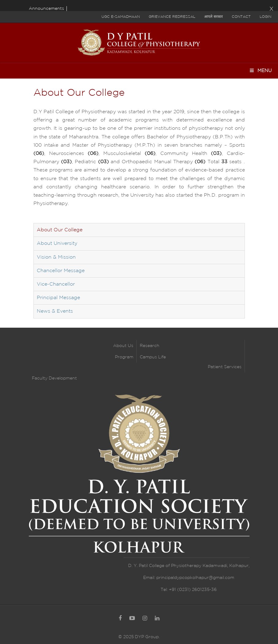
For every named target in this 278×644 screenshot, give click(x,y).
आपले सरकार (213, 17)
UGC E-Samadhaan (121, 17)
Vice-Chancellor (56, 284)
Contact (241, 17)
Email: (150, 578)
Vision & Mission (56, 257)
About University (57, 243)
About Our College (60, 230)
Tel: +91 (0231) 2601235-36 (189, 590)
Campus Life (153, 357)
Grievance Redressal (172, 17)
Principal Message (58, 298)
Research (150, 346)
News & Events (55, 311)
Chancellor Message (61, 271)
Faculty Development (54, 378)
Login (265, 17)
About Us (123, 346)
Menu (260, 70)
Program (124, 357)
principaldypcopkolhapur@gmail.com (195, 578)
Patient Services (225, 367)
